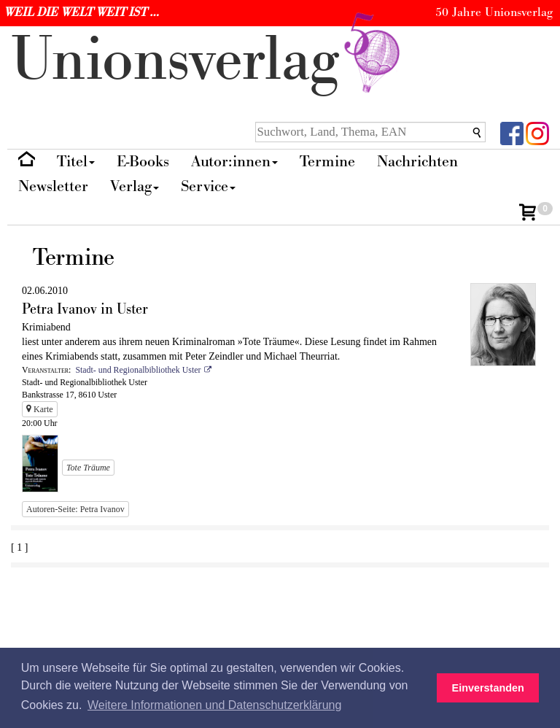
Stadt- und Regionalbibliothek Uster (138, 370)
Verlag (135, 186)
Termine (327, 162)
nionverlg (209, 60)
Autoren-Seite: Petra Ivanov (75, 509)
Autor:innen (234, 162)
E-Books (143, 162)
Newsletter (53, 186)
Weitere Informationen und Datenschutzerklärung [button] (214, 705)
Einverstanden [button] (488, 688)
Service (208, 186)
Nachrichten (417, 162)
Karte (40, 409)
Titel (76, 162)
